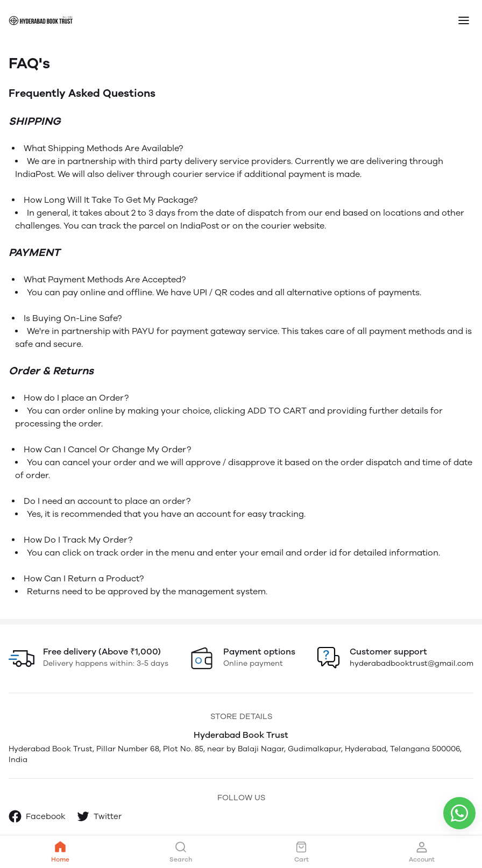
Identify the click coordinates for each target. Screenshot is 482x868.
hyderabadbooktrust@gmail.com (412, 663)
